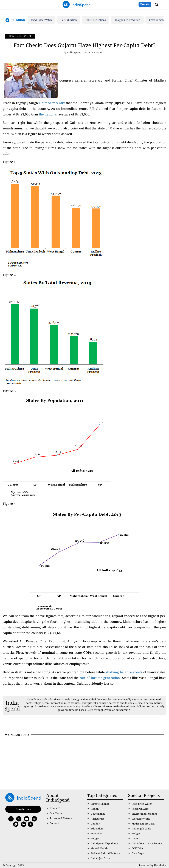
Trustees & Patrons (61, 818)
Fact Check (25, 36)
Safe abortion (69, 20)
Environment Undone (145, 814)
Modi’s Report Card (143, 824)
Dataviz (136, 838)
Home (12, 36)
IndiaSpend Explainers (104, 843)
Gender (95, 824)
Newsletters (23, 809)
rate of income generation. (101, 678)
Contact (54, 823)
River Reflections (96, 20)
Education (97, 828)
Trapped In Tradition (127, 20)
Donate (145, 4)
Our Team (56, 813)
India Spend (12, 706)
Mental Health (99, 848)
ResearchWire (140, 809)
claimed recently (52, 103)
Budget (95, 838)
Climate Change (100, 804)
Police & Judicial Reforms (105, 853)
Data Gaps (138, 853)
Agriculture (98, 819)
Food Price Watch (42, 20)
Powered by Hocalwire (153, 865)
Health (95, 809)
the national (48, 114)
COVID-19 (137, 848)
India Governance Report (147, 843)
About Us (55, 808)
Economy (96, 833)
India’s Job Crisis (100, 858)
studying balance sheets (125, 672)
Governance (98, 814)
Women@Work (141, 819)
